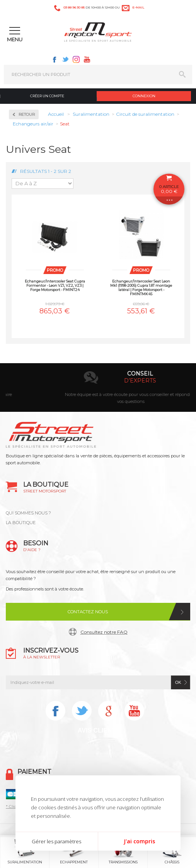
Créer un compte (47, 96)
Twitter (65, 59)
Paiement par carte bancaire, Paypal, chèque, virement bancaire (98, 394)
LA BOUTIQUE (21, 523)
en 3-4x (107, 381)
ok (178, 682)
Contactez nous (88, 612)
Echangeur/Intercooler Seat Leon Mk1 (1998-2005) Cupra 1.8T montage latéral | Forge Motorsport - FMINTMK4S (141, 287)
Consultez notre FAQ (104, 632)
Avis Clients (99, 730)
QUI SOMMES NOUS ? (28, 513)
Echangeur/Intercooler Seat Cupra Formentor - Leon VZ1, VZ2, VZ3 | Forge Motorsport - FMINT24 (55, 285)
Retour (27, 114)
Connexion (144, 96)
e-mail (138, 7)
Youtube (87, 59)
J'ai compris (139, 841)
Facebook (55, 59)
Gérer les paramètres (56, 841)
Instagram (76, 59)
